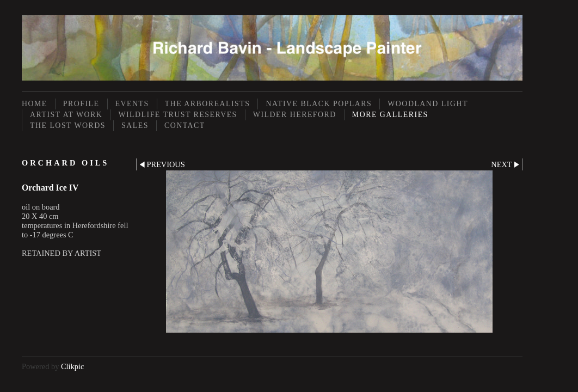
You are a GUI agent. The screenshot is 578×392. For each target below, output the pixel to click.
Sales (135, 125)
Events (132, 104)
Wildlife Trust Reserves (177, 115)
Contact (185, 125)
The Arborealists (208, 104)
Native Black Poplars (319, 104)
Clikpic (72, 366)
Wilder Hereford (295, 115)
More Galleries (390, 115)
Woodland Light (428, 104)
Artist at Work (66, 115)
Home (35, 104)
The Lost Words (68, 125)
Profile (81, 104)
